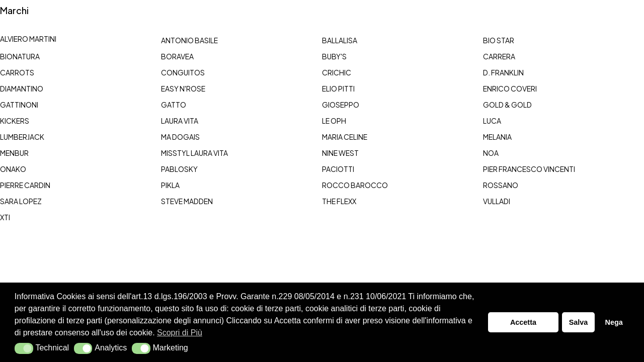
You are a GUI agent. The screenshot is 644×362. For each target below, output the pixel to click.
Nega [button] (614, 322)
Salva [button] (579, 322)
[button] (24, 348)
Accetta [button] (523, 322)
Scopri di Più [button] (180, 333)
